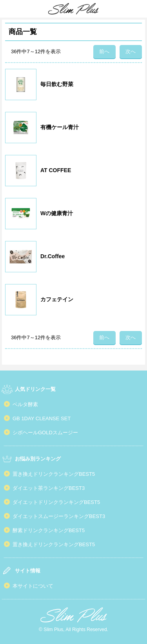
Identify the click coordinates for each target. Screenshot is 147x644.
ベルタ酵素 (25, 404)
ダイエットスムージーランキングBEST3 (59, 516)
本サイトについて (33, 586)
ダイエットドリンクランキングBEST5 (56, 502)
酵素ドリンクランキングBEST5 (49, 530)
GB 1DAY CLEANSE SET (42, 418)
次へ (131, 51)
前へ (104, 51)
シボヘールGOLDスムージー (45, 433)
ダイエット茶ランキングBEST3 (49, 488)
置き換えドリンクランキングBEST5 (54, 474)
